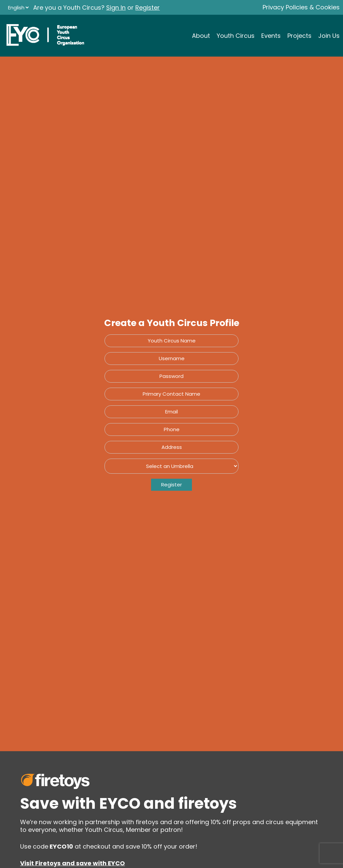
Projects (299, 36)
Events (271, 36)
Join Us (329, 36)
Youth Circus (236, 36)
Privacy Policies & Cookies (301, 7)
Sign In (116, 8)
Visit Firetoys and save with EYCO (73, 863)
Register (148, 8)
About (201, 36)
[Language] (18, 8)
